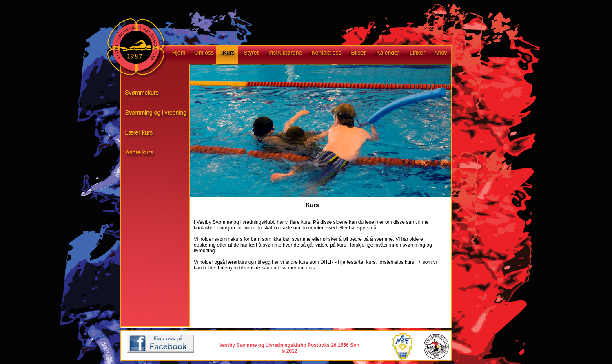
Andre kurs (159, 156)
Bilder (358, 55)
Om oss (203, 55)
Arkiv (444, 55)
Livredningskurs (159, 136)
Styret (250, 55)
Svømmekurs (159, 95)
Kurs (227, 55)
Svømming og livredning (159, 115)
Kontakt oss (326, 55)
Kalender (387, 55)
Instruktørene (284, 55)
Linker (417, 55)
